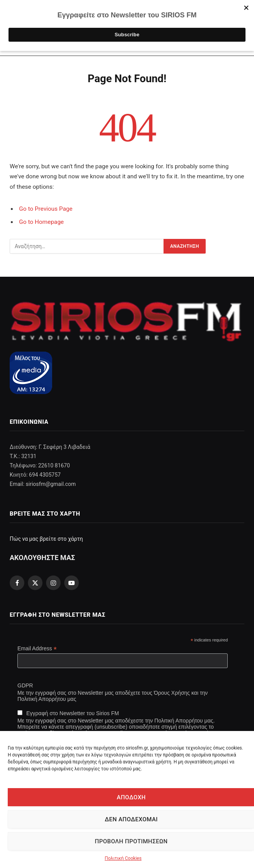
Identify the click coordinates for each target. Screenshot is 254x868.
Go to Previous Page (46, 209)
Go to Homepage (41, 222)
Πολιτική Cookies (123, 858)
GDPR (25, 685)
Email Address (37, 649)
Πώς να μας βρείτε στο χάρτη (46, 539)
